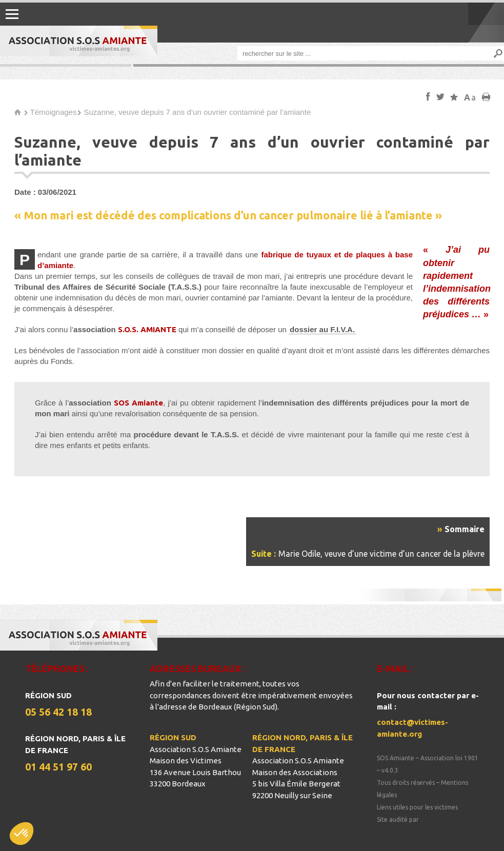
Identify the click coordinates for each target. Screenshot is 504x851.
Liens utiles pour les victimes (417, 807)
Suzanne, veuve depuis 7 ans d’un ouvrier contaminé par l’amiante (197, 112)
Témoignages (54, 112)
